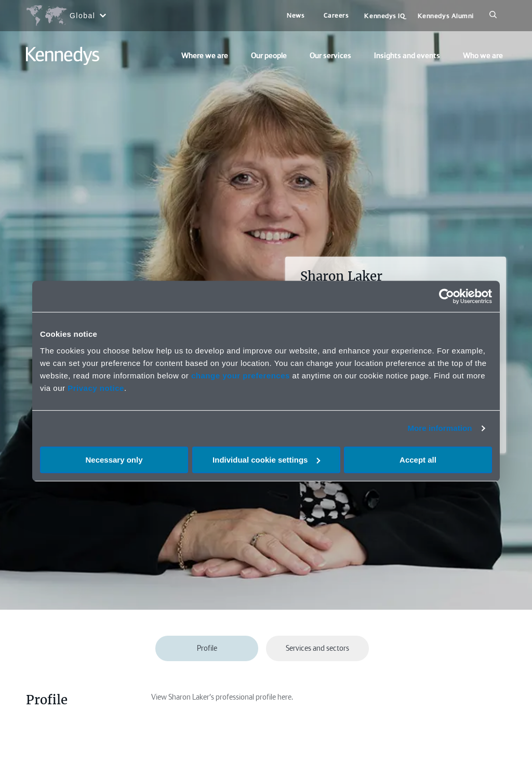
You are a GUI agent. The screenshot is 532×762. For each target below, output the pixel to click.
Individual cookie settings (266, 460)
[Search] (493, 16)
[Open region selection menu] (66, 16)
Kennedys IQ (384, 16)
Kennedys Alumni (446, 16)
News (296, 15)
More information (440, 428)
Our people (269, 56)
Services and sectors (317, 648)
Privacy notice (96, 388)
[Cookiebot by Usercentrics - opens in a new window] (447, 296)
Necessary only (114, 460)
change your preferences (241, 376)
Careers (336, 15)
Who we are (483, 56)
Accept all (418, 460)
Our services (330, 56)
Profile (207, 648)
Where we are (205, 56)
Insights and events (407, 56)
